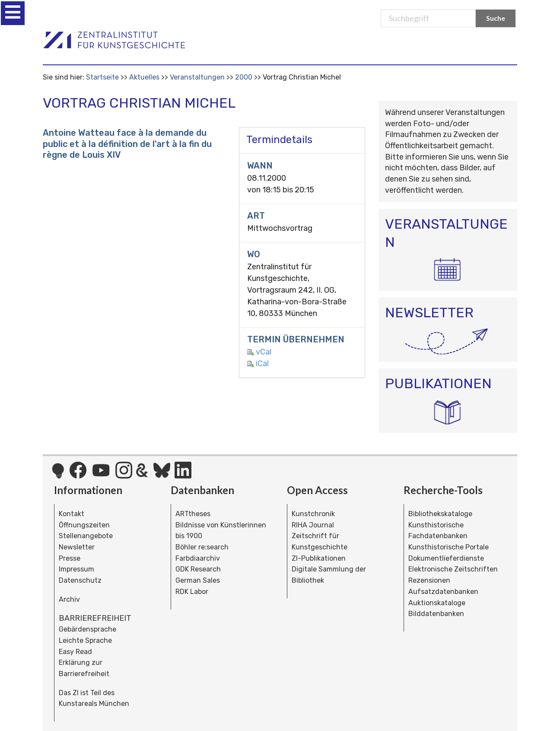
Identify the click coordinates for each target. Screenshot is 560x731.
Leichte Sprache (85, 640)
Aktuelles (144, 77)
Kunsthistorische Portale (449, 547)
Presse (70, 558)
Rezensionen (429, 580)
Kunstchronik (313, 514)
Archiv (69, 599)
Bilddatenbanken (436, 614)
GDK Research (198, 569)
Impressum (76, 569)
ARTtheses (193, 514)
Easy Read (75, 652)
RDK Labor (192, 592)
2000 (244, 77)
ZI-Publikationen (319, 558)
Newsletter (77, 547)
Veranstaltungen (197, 77)
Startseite (102, 77)
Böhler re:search (202, 547)
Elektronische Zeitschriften (453, 569)
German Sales (198, 580)
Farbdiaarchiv (198, 558)
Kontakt (72, 514)
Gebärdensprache (87, 629)
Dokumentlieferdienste (446, 558)
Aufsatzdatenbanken (443, 592)
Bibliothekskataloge (440, 514)
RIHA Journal (313, 525)
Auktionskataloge (437, 603)
